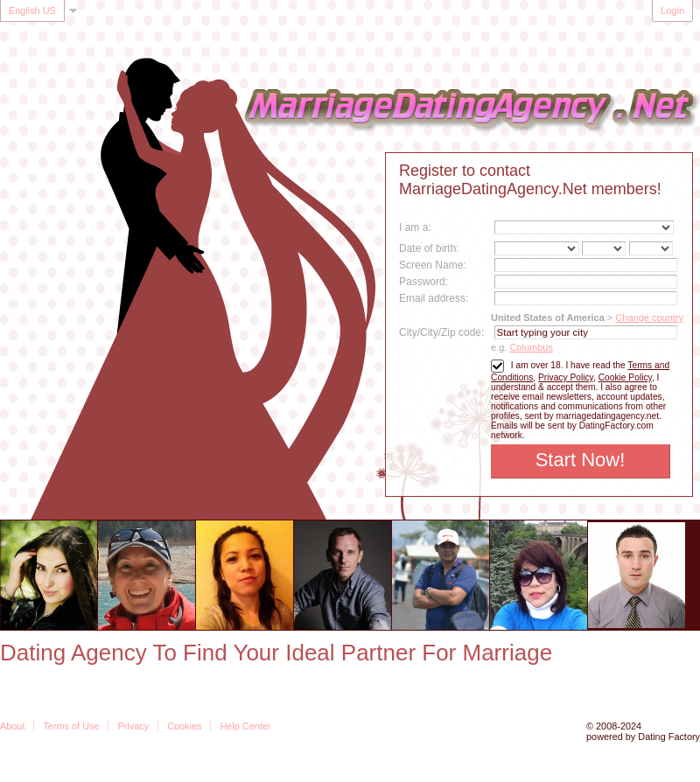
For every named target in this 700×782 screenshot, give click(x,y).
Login (672, 10)
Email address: (434, 298)
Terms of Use (71, 726)
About (12, 726)
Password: (423, 282)
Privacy (133, 726)
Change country (649, 318)
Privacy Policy (566, 377)
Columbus (531, 347)
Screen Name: (433, 265)
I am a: (415, 227)
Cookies (184, 726)
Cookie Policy (625, 377)
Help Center (245, 726)
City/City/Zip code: (441, 332)
